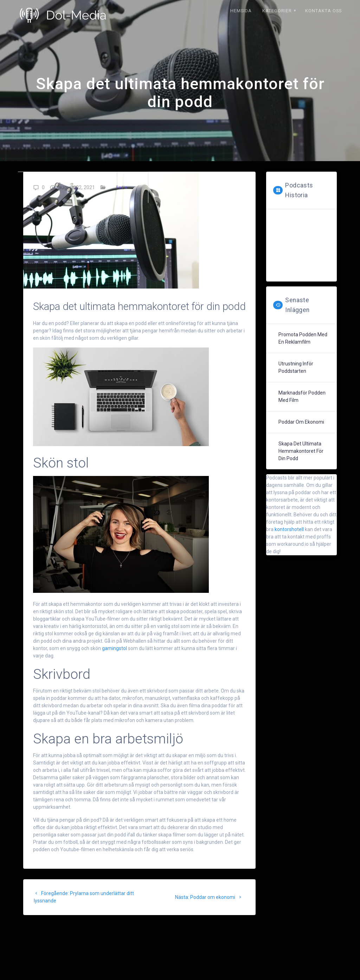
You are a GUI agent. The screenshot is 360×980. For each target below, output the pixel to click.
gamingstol (114, 648)
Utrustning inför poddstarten (296, 367)
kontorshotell (290, 529)
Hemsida (241, 11)
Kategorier (277, 11)
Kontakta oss (323, 11)
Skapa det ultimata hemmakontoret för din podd (301, 451)
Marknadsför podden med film (302, 396)
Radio (122, 187)
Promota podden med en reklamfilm (303, 338)
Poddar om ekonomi (301, 422)
